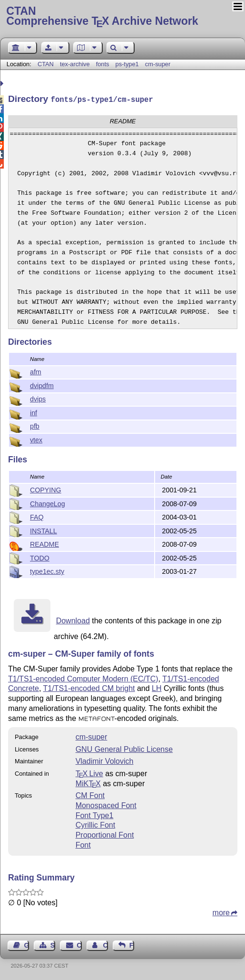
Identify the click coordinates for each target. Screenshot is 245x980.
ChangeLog (48, 503)
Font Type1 (95, 815)
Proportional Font (105, 834)
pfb (35, 425)
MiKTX (88, 783)
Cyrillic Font (96, 824)
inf (34, 412)
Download (73, 620)
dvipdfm (42, 385)
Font (83, 844)
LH (157, 687)
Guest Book (27, 944)
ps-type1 (127, 64)
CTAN (46, 64)
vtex (36, 439)
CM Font (90, 795)
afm (36, 371)
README (44, 543)
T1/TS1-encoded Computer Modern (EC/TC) (83, 678)
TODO (40, 557)
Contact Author (105, 944)
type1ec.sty (47, 570)
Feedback (132, 944)
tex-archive (75, 64)
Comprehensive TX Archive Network (122, 17)
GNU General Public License (124, 748)
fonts (103, 64)
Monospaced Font (106, 805)
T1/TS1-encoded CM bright (89, 687)
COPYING (46, 489)
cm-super (158, 64)
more (221, 912)
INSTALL (44, 530)
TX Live (89, 773)
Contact (79, 944)
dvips (38, 398)
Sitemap (53, 944)
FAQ (37, 516)
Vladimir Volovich (105, 760)
